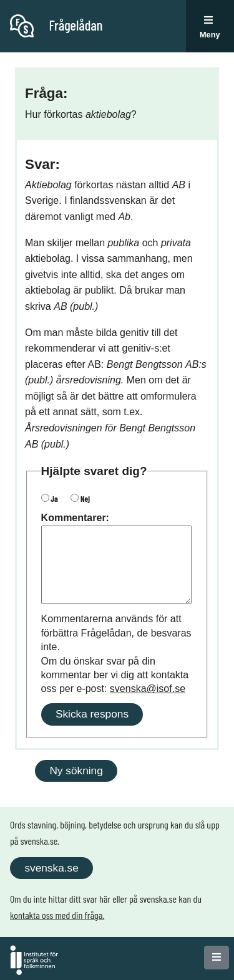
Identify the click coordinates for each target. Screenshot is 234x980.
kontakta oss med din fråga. (57, 915)
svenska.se (51, 868)
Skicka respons (92, 714)
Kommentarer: (75, 518)
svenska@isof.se (148, 689)
